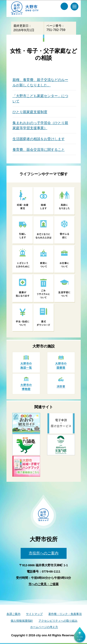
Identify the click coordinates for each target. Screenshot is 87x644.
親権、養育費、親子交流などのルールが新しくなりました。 (40, 82)
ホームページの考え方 (44, 627)
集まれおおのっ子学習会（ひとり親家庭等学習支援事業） (40, 125)
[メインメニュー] (74, 7)
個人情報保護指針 (22, 621)
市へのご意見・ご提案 (44, 584)
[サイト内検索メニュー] (64, 6)
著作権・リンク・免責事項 (65, 614)
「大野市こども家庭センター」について (40, 98)
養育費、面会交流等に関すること (39, 150)
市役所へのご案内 (44, 553)
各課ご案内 (13, 614)
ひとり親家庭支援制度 (30, 112)
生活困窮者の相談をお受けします (39, 139)
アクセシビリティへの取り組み (58, 621)
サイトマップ (34, 614)
